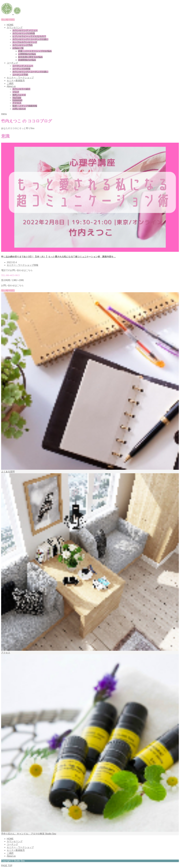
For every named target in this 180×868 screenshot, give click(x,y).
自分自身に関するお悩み (30, 57)
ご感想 (10, 83)
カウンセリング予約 (22, 45)
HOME (10, 25)
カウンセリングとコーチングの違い (30, 39)
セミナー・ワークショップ (20, 78)
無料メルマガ (19, 95)
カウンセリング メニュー (25, 30)
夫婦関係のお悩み (27, 60)
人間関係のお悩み (27, 54)
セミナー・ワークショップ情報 (22, 265)
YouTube (17, 98)
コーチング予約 (20, 75)
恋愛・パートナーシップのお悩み (35, 51)
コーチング (12, 63)
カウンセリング (15, 27)
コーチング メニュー (23, 66)
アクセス (17, 103)
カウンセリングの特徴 (24, 33)
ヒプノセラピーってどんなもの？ (29, 36)
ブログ (16, 92)
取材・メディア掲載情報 (25, 106)
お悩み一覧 (18, 48)
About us (11, 86)
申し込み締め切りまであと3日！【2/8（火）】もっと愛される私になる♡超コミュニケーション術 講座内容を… (58, 257)
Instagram (17, 100)
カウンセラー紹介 (21, 89)
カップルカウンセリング (25, 42)
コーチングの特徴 (21, 69)
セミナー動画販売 (16, 81)
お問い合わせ (8, 20)
